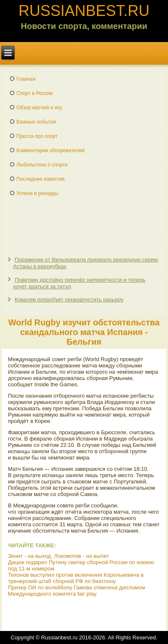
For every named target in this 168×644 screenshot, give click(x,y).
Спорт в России (34, 93)
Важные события (36, 122)
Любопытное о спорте (42, 165)
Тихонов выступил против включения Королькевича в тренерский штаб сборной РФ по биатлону (76, 578)
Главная (26, 79)
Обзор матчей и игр (39, 108)
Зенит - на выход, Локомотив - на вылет (58, 556)
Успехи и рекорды (37, 193)
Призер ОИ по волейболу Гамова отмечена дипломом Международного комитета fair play (76, 591)
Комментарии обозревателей (51, 150)
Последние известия (41, 179)
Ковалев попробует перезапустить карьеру (69, 300)
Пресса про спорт (37, 136)
